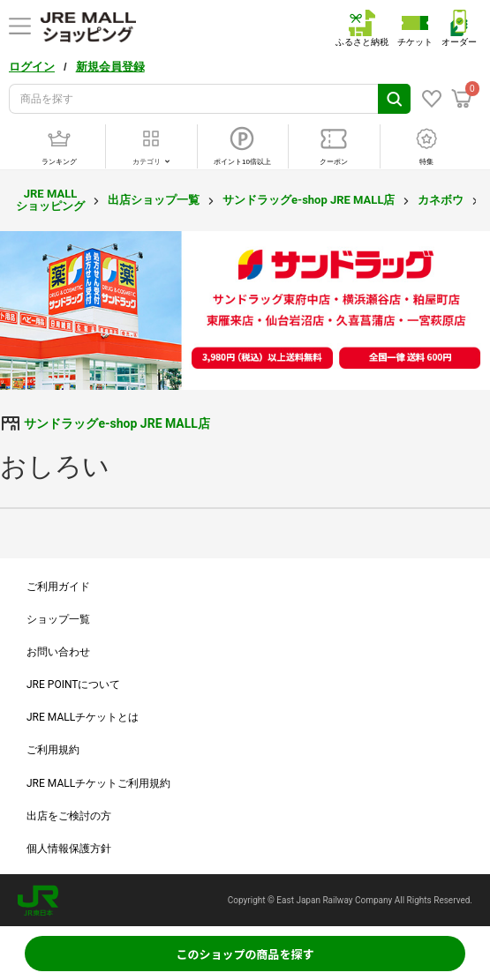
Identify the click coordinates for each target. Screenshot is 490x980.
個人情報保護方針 (69, 849)
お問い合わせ (58, 652)
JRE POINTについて (73, 685)
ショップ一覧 (58, 619)
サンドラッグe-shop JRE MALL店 (309, 200)
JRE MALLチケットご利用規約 (98, 783)
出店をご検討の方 (69, 816)
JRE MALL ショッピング (50, 200)
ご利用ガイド (58, 587)
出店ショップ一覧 (154, 200)
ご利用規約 (53, 750)
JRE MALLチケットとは (83, 717)
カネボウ (441, 200)
